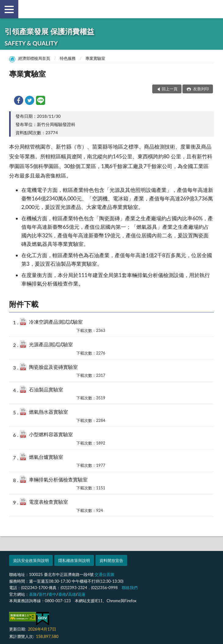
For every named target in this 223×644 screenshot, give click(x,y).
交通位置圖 (104, 574)
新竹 (43, 594)
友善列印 (201, 89)
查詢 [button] (214, 9)
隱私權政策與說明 (74, 560)
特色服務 (68, 58)
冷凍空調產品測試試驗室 (56, 322)
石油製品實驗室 (46, 389)
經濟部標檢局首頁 (34, 58)
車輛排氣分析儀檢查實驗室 (58, 479)
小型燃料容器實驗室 (51, 434)
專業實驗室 (95, 58)
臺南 (62, 594)
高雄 (72, 594)
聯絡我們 (130, 588)
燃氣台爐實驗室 (46, 457)
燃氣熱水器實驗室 (49, 412)
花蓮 (81, 594)
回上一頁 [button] (170, 89)
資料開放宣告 (111, 560)
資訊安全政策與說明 (31, 560)
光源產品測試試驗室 (51, 344)
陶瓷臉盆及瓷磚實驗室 (53, 367)
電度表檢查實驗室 (49, 502)
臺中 (52, 594)
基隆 (33, 594)
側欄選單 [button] (9, 9)
